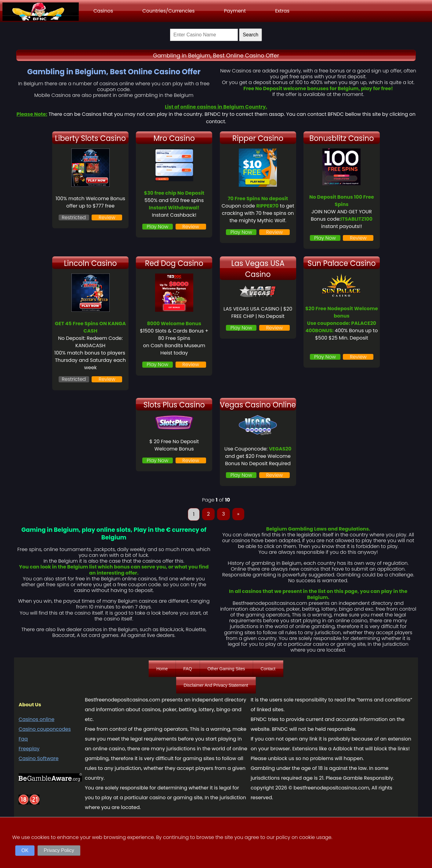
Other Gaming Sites (226, 669)
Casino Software (39, 758)
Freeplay (29, 749)
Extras (282, 11)
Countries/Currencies (168, 11)
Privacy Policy (59, 850)
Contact (268, 669)
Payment (235, 11)
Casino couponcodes (45, 729)
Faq (23, 739)
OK (25, 850)
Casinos (103, 11)
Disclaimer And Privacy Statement (216, 685)
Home (162, 669)
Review (107, 217)
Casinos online (36, 719)
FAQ (188, 669)
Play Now (158, 227)
